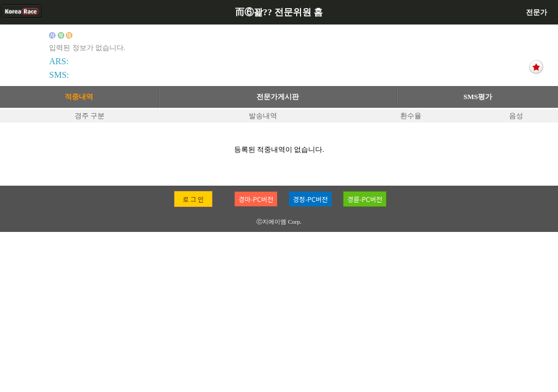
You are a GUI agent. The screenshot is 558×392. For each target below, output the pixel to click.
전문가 (536, 12)
